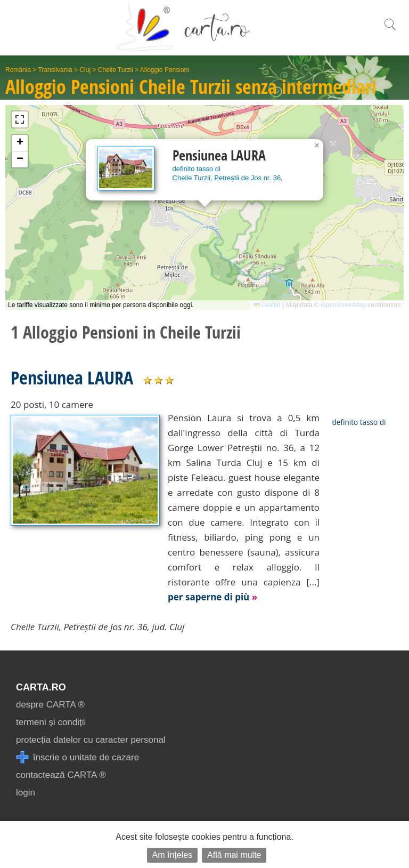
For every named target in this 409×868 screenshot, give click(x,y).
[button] (317, 146)
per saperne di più (212, 597)
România (18, 70)
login (26, 793)
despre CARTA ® (50, 705)
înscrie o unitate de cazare (77, 757)
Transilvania (55, 70)
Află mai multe (234, 855)
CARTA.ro (41, 687)
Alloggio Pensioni (165, 70)
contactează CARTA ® (61, 775)
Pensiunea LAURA (72, 377)
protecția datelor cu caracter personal (91, 740)
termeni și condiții (51, 722)
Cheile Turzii (116, 70)
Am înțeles (173, 855)
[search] (390, 30)
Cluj (85, 70)
